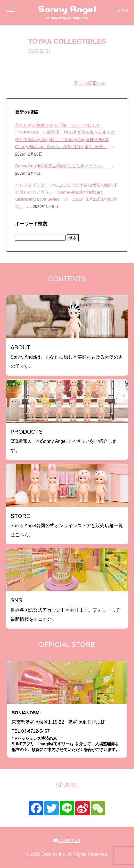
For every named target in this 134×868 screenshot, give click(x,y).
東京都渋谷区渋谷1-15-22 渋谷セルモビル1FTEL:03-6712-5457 (67, 732)
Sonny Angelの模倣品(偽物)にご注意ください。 (61, 166)
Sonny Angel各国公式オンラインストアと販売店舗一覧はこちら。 (67, 525)
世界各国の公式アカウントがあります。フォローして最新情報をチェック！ (65, 609)
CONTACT (67, 840)
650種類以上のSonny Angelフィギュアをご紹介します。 (64, 441)
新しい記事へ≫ (90, 83)
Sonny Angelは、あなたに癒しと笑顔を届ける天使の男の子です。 (67, 356)
